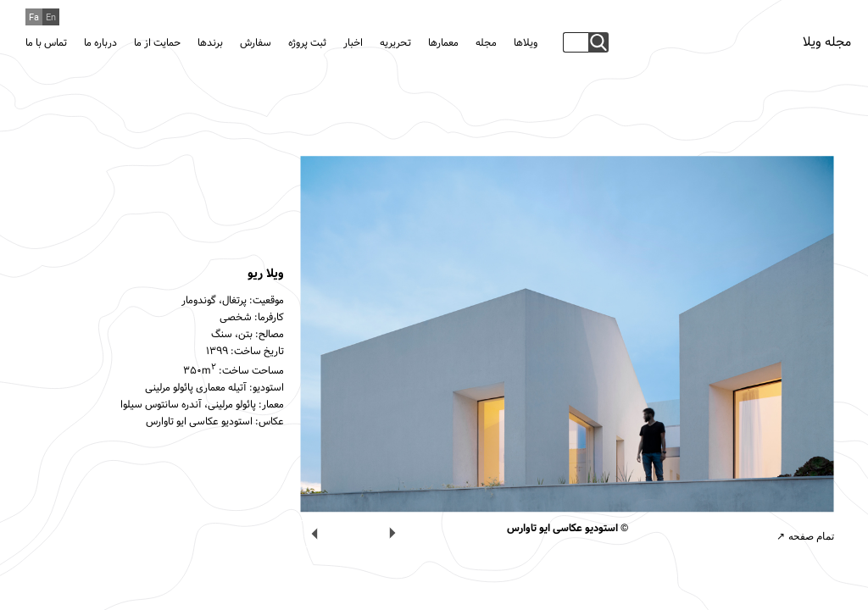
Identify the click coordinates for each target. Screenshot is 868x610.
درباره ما (100, 43)
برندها (210, 43)
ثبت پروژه (307, 43)
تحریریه (395, 43)
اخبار (353, 43)
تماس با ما (46, 43)
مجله (486, 43)
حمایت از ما (157, 43)
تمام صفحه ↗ (805, 536)
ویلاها (526, 43)
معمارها (443, 43)
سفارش (256, 43)
